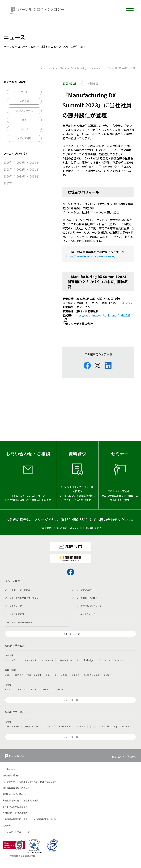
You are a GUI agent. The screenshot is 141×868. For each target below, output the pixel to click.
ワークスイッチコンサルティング (39, 726)
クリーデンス (61, 675)
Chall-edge (88, 660)
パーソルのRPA (12, 726)
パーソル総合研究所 (15, 614)
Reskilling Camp (110, 726)
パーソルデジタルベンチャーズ (87, 606)
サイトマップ (9, 769)
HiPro (60, 689)
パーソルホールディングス (18, 590)
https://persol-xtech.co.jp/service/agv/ (91, 256)
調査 (24, 120)
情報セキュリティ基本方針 (15, 794)
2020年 (8, 176)
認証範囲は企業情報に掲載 (23, 856)
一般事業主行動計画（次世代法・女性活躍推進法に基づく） (31, 819)
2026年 (8, 162)
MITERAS (81, 726)
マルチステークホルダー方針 (16, 832)
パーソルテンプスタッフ (84, 590)
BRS (48, 675)
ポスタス (94, 726)
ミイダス (75, 675)
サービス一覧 (72, 700)
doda (8, 675)
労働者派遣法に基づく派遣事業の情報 (20, 800)
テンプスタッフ (12, 660)
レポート (24, 129)
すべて (24, 92)
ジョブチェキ (30, 660)
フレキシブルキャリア (68, 660)
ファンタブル (47, 660)
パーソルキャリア (14, 606)
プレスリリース (24, 110)
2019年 (21, 176)
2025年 (21, 162)
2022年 (21, 169)
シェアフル (21, 689)
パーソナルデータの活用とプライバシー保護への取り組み (30, 782)
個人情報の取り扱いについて (16, 788)
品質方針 (7, 825)
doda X (108, 675)
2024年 (34, 162)
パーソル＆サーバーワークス (19, 622)
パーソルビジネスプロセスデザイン (22, 598)
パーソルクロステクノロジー (86, 598)
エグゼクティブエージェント (28, 675)
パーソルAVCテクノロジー (85, 614)
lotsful (8, 689)
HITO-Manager (66, 726)
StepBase (126, 726)
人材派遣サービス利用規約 (15, 813)
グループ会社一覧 (72, 634)
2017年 (8, 183)
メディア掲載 (24, 138)
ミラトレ (34, 689)
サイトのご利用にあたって (15, 807)
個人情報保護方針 (11, 775)
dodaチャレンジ (92, 675)
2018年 (34, 176)
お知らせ (24, 101)
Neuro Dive (48, 689)
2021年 (34, 169)
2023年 (8, 169)
